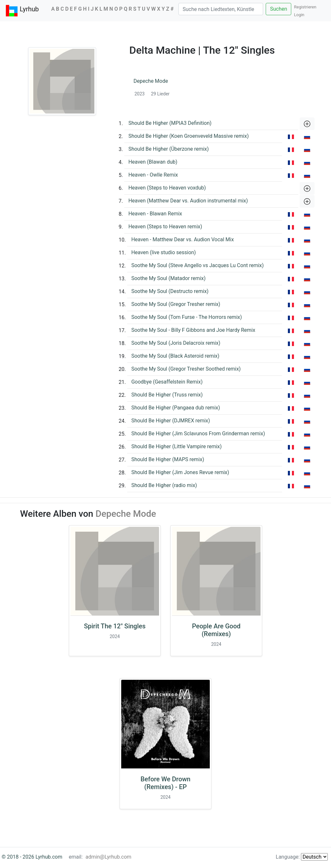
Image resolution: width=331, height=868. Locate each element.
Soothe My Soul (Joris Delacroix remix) (176, 343)
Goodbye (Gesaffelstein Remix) (167, 382)
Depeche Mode (151, 81)
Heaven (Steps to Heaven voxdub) (167, 188)
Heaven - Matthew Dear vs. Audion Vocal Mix (182, 239)
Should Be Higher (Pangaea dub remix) (176, 408)
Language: (302, 857)
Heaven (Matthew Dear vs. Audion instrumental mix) (188, 201)
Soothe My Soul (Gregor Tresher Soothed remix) (186, 369)
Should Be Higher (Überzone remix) (169, 149)
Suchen (278, 9)
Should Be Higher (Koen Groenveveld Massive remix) (188, 136)
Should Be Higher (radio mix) (164, 485)
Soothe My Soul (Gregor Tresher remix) (176, 304)
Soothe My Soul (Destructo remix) (170, 291)
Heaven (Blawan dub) (153, 162)
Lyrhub (22, 11)
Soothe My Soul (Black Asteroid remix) (175, 356)
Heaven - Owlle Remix (153, 175)
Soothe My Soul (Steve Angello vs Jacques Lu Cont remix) (198, 265)
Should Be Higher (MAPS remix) (168, 459)
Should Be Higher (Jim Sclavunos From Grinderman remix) (198, 434)
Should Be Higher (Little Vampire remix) (176, 446)
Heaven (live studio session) (164, 252)
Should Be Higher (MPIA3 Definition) (170, 123)
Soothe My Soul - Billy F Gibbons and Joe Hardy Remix (193, 330)
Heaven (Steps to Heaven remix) (165, 227)
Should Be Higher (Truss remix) (167, 395)
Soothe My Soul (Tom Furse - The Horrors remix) (187, 317)
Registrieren (307, 7)
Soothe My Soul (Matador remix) (168, 278)
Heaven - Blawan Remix (155, 214)
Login (299, 15)
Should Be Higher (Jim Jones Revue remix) (180, 472)
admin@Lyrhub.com (109, 857)
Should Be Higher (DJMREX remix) (171, 421)
